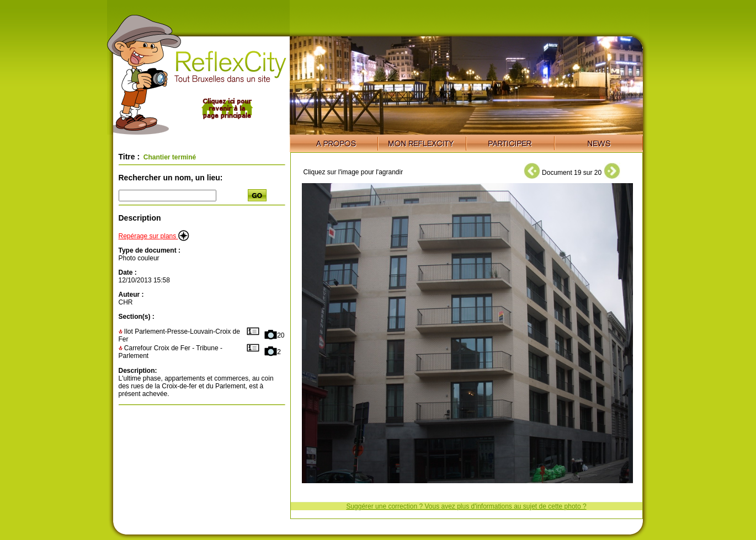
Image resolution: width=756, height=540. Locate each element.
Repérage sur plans (154, 236)
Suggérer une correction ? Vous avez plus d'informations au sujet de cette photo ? (466, 506)
